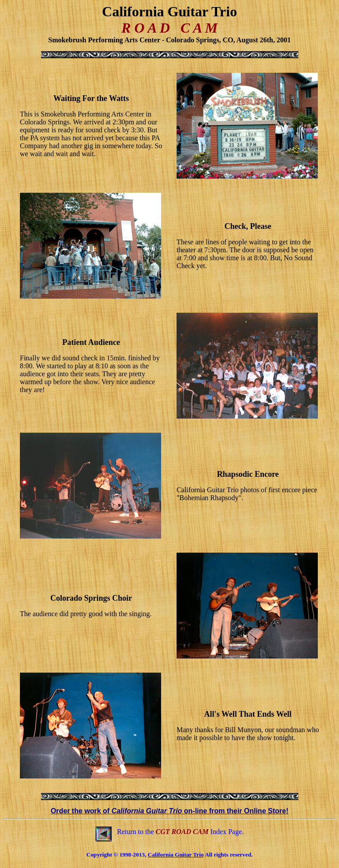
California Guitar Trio (176, 855)
